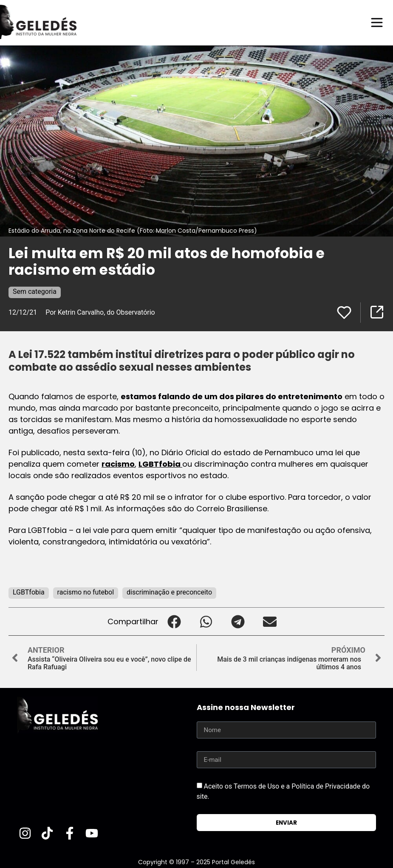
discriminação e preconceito (169, 592)
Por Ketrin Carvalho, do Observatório (100, 312)
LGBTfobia (160, 464)
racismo (118, 464)
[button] (174, 621)
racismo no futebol (86, 592)
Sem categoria (35, 292)
